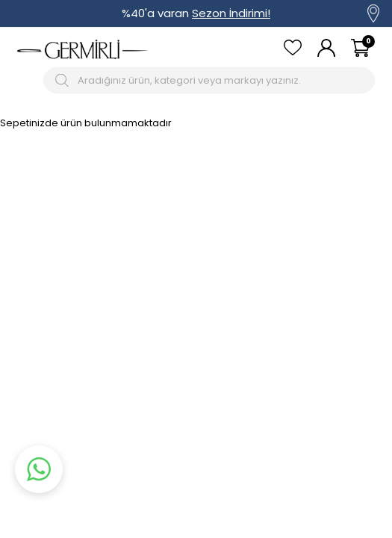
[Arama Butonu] (64, 80)
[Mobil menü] (27, 80)
